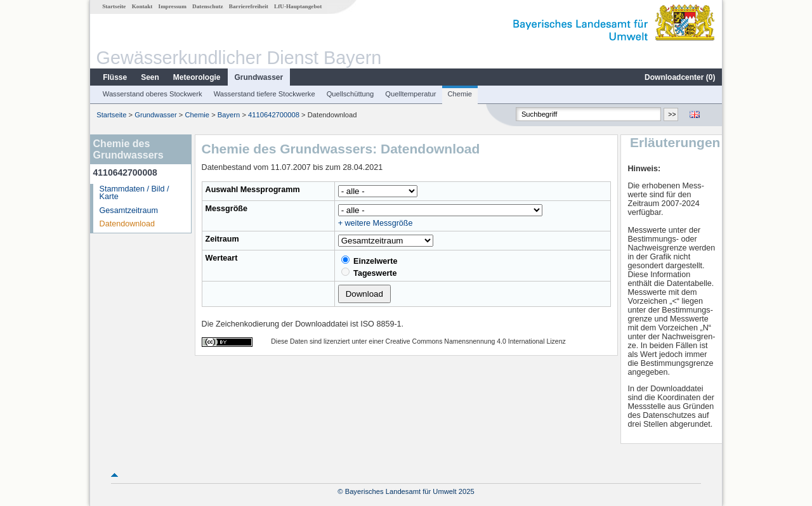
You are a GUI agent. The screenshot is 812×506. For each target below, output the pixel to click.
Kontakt (142, 6)
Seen (150, 77)
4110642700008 (274, 115)
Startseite (114, 6)
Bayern (229, 115)
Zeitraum (222, 239)
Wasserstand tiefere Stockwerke (265, 94)
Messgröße (227, 209)
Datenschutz (208, 6)
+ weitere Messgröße (376, 223)
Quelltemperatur (410, 94)
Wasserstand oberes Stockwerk (153, 94)
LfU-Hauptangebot (298, 6)
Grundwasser (259, 77)
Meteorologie (197, 77)
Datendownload (128, 224)
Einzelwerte (370, 261)
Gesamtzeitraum (129, 211)
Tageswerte (369, 273)
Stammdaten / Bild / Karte (134, 193)
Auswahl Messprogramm (253, 190)
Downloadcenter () (680, 77)
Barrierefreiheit (249, 6)
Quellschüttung (350, 94)
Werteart (222, 258)
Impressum (173, 6)
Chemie (460, 94)
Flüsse (115, 77)
